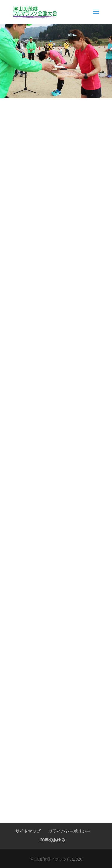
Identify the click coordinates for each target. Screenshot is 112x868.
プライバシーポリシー (69, 831)
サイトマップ (28, 831)
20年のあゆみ (53, 840)
